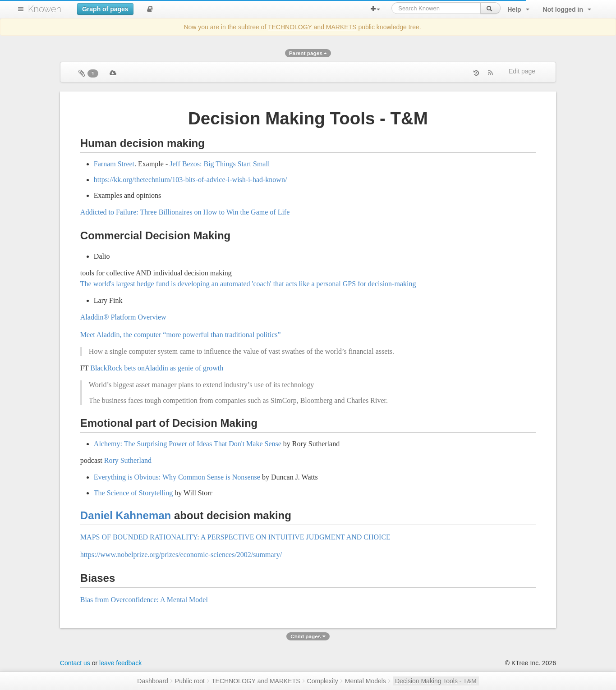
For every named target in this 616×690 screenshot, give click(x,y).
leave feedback (120, 663)
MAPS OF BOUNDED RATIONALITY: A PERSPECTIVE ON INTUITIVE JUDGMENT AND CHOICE (235, 537)
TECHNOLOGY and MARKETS (312, 27)
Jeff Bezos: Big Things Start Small (220, 164)
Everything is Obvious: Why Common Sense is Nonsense (177, 477)
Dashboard (153, 681)
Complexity (323, 681)
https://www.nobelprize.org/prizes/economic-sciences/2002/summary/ (181, 555)
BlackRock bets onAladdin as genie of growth (157, 368)
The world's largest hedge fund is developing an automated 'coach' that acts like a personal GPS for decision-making (248, 284)
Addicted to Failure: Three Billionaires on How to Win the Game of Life (185, 212)
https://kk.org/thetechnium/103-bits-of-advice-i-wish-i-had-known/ (191, 180)
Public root (190, 681)
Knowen (45, 9)
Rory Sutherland (128, 460)
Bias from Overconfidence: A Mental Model (144, 600)
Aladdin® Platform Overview (123, 317)
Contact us (75, 663)
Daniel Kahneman (126, 515)
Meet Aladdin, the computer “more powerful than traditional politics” (181, 335)
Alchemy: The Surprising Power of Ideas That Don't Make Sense (188, 444)
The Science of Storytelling (133, 493)
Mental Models (365, 681)
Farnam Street (114, 164)
